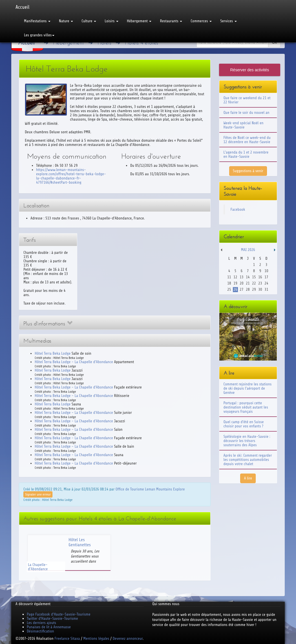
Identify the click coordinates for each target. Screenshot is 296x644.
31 (266, 289)
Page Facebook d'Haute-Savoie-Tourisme (59, 614)
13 (241, 277)
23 (260, 283)
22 (254, 283)
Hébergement (139, 21)
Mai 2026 (248, 250)
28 (248, 289)
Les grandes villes (39, 35)
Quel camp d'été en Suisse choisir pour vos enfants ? (244, 424)
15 (254, 277)
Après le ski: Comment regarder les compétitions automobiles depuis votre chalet (248, 460)
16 (260, 277)
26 (235, 289)
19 (235, 283)
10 (266, 271)
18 (229, 283)
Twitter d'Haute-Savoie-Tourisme (52, 619)
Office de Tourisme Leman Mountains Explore (150, 489)
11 (229, 277)
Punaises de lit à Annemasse (49, 627)
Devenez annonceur (128, 639)
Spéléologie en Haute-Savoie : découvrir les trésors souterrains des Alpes (247, 441)
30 (260, 289)
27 (241, 289)
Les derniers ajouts (41, 623)
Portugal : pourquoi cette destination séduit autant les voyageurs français (246, 407)
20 (241, 283)
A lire (248, 478)
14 (248, 277)
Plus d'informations (48, 324)
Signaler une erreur (38, 494)
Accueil (22, 7)
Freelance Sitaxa (67, 639)
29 (254, 289)
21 (248, 283)
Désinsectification (40, 631)
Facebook (238, 209)
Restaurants (171, 21)
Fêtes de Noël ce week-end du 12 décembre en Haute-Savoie (247, 140)
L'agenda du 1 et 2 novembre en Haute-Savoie (246, 154)
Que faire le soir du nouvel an (247, 113)
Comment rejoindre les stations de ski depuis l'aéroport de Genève (248, 388)
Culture (89, 21)
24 (266, 283)
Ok (274, 42)
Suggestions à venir (248, 171)
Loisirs (111, 21)
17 (266, 277)
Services (228, 21)
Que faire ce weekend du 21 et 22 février (247, 100)
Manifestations (37, 21)
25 (229, 289)
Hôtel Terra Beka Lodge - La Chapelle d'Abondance (74, 362)
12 (235, 277)
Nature (66, 21)
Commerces (201, 21)
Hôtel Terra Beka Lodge (53, 353)
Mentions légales (96, 639)
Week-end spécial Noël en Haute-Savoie (244, 125)
